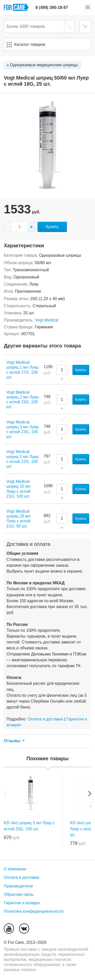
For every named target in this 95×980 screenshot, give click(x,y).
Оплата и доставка (45, 719)
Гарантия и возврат (22, 903)
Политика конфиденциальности (34, 911)
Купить (52, 227)
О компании (15, 869)
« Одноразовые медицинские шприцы (42, 65)
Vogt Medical (47, 320)
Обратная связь (19, 894)
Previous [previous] (5, 794)
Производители (18, 886)
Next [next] (90, 794)
